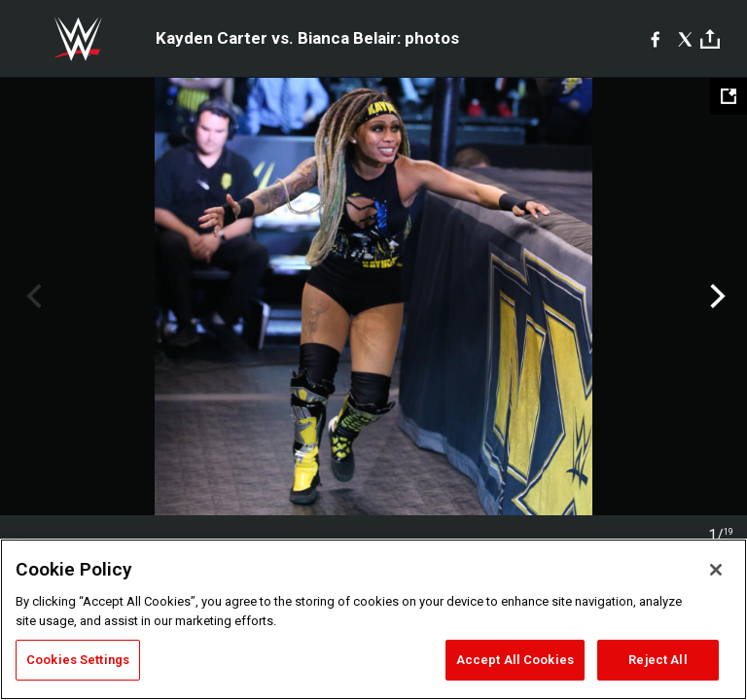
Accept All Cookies (515, 660)
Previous (32, 297)
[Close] (716, 570)
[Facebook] (655, 39)
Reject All (658, 660)
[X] (685, 39)
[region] (373, 619)
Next (715, 297)
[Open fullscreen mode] (729, 96)
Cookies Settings (78, 660)
